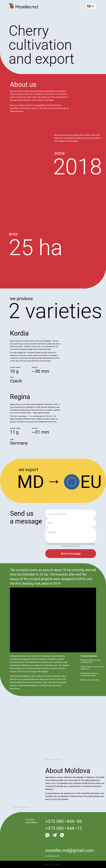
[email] (71, 514)
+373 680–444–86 (64, 821)
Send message (71, 554)
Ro (93, 6)
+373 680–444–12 (64, 828)
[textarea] (71, 535)
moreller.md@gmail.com (70, 850)
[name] (71, 523)
